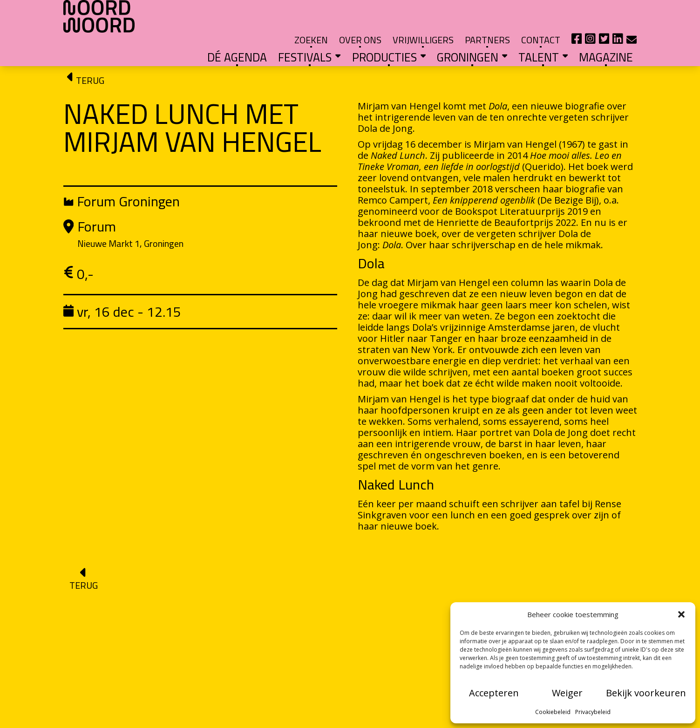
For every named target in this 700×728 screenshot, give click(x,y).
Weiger (567, 693)
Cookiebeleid (553, 712)
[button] (681, 614)
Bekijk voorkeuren (646, 693)
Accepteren (494, 693)
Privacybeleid (593, 712)
